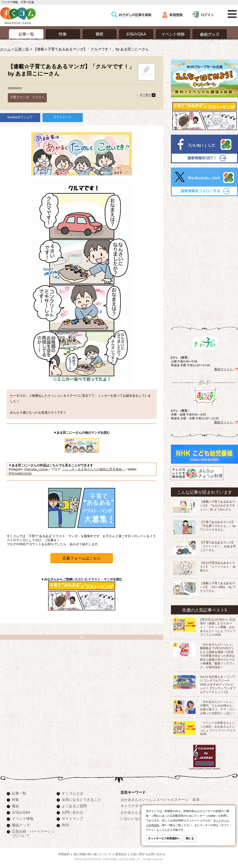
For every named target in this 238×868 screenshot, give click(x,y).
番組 (15, 806)
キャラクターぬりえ (137, 806)
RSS (65, 825)
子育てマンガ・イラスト (27, 97)
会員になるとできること (81, 799)
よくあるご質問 (74, 806)
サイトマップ (72, 818)
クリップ (147, 71)
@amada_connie (36, 469)
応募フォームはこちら (82, 558)
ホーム (5, 49)
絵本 (196, 799)
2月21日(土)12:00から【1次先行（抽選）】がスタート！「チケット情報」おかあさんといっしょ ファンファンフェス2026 (218, 627)
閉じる (190, 838)
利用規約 (64, 854)
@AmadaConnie (20, 473)
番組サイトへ (223, 369)
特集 (15, 799)
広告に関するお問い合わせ (148, 854)
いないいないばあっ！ (138, 818)
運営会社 (121, 854)
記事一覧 (22, 49)
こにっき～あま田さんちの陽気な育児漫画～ (93, 469)
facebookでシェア (20, 117)
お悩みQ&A (21, 812)
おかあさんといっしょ (138, 812)
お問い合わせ (72, 812)
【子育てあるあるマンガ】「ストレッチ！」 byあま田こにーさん (218, 546)
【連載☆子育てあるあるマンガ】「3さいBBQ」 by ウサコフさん (218, 587)
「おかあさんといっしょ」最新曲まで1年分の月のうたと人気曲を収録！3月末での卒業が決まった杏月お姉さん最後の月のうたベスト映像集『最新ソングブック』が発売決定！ (217, 656)
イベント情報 (23, 818)
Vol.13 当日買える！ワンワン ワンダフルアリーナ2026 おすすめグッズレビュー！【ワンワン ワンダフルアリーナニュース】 (218, 685)
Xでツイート (63, 117)
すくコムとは (72, 793)
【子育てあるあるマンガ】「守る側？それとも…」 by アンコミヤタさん (218, 526)
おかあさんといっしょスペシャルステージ (155, 799)
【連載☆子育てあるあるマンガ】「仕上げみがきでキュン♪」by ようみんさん (217, 506)
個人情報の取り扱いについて (92, 854)
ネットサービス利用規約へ (164, 838)
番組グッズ (21, 825)
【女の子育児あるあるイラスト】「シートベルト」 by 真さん (218, 567)
